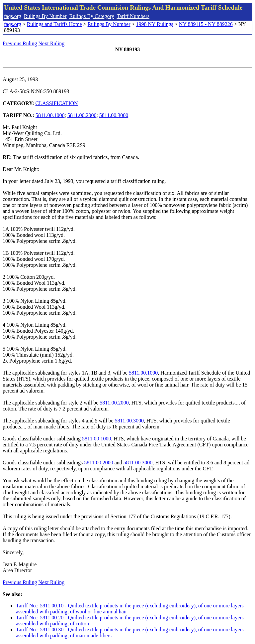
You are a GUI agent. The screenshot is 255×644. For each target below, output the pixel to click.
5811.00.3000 (114, 115)
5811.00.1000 (50, 115)
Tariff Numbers (133, 16)
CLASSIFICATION (57, 103)
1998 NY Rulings (155, 24)
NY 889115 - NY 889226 (206, 24)
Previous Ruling (20, 43)
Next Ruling (52, 43)
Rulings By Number (45, 16)
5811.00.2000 (82, 115)
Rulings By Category (92, 16)
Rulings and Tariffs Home (54, 24)
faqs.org (13, 16)
